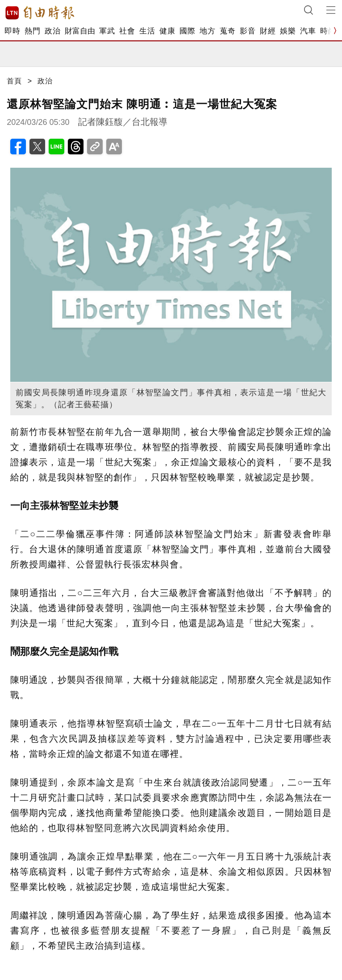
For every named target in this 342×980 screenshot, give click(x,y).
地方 (207, 31)
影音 (248, 31)
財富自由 (80, 31)
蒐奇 (227, 31)
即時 (12, 31)
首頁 (14, 81)
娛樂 (288, 31)
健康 (167, 31)
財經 (268, 31)
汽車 (308, 31)
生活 (147, 31)
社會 (127, 31)
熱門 (32, 31)
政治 (52, 31)
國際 (187, 31)
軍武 (107, 31)
